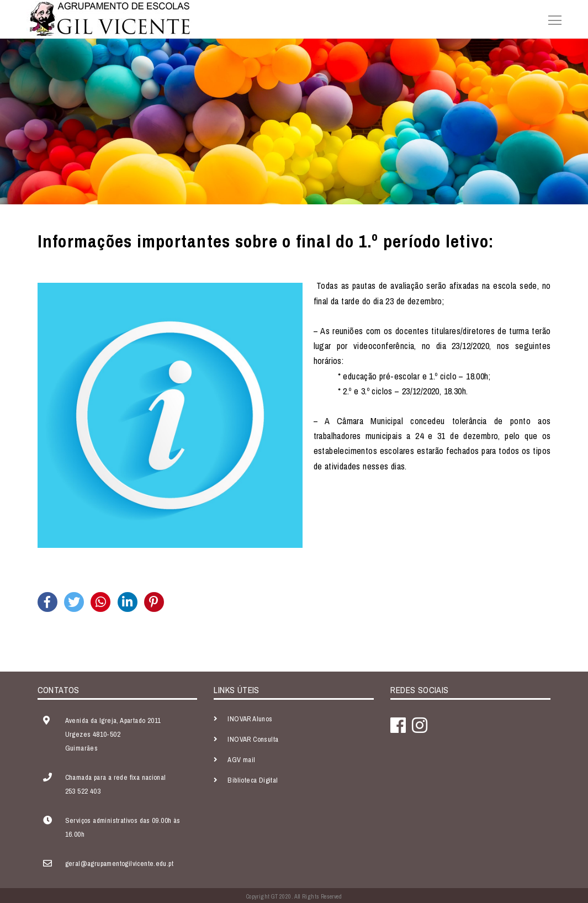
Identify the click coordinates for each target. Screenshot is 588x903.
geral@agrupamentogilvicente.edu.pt (120, 864)
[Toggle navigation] (552, 19)
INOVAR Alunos (250, 719)
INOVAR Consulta (253, 739)
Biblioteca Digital (253, 780)
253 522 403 (83, 791)
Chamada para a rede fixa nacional (116, 777)
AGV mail (241, 760)
